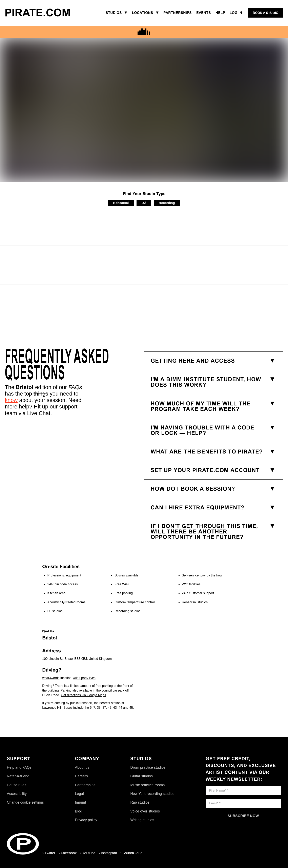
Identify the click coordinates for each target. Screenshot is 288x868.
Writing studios (142, 820)
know (11, 400)
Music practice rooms (147, 785)
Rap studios (140, 802)
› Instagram (108, 853)
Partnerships (85, 785)
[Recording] (167, 203)
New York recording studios (152, 794)
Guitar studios (141, 776)
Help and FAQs (19, 767)
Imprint (80, 802)
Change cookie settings (25, 802)
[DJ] (144, 203)
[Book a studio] (265, 13)
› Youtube (88, 853)
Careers (81, 776)
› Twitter (49, 853)
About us (82, 767)
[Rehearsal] (121, 203)
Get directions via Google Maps (84, 695)
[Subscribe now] (243, 816)
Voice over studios (145, 811)
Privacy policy (86, 820)
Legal (79, 794)
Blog (79, 811)
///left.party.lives (84, 678)
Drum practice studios (148, 767)
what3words (51, 678)
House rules (17, 785)
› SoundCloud (131, 853)
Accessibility (17, 794)
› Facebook (68, 853)
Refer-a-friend (18, 776)
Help (220, 13)
